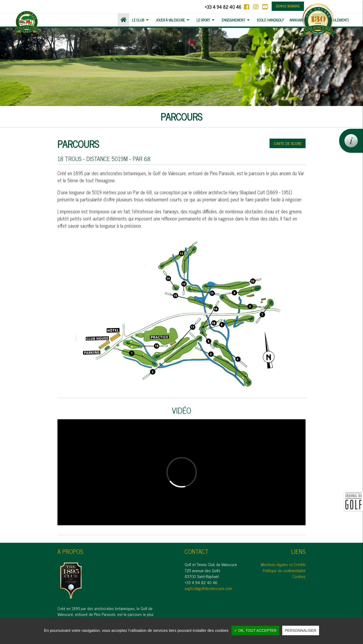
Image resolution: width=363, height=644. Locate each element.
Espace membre (288, 6)
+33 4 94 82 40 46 (223, 7)
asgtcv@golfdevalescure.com (208, 588)
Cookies (299, 576)
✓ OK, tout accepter (255, 630)
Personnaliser (301, 630)
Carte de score (288, 143)
